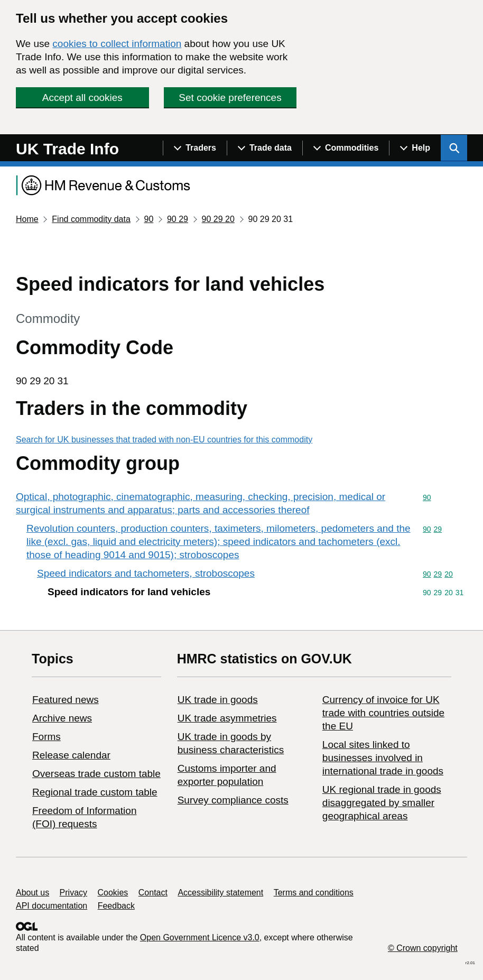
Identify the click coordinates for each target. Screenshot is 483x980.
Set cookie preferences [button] (230, 98)
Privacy (73, 893)
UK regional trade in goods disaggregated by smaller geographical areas (382, 803)
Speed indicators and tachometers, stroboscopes (146, 573)
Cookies (113, 893)
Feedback (116, 906)
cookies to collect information (117, 44)
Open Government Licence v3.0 (200, 937)
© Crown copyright (423, 948)
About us (32, 893)
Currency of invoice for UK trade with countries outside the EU (383, 713)
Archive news (62, 718)
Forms (47, 737)
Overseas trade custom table (96, 774)
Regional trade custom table (95, 792)
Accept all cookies (82, 98)
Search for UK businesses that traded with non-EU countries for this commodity (164, 440)
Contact (153, 893)
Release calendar (71, 755)
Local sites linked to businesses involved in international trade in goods (383, 758)
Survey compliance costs (233, 800)
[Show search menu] (454, 148)
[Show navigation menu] (195, 148)
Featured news (66, 700)
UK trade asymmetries (227, 718)
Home (27, 219)
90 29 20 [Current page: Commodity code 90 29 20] (218, 219)
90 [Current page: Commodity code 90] (148, 219)
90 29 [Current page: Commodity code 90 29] (178, 219)
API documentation (52, 906)
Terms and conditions (314, 893)
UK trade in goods (218, 700)
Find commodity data (91, 219)
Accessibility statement (220, 893)
